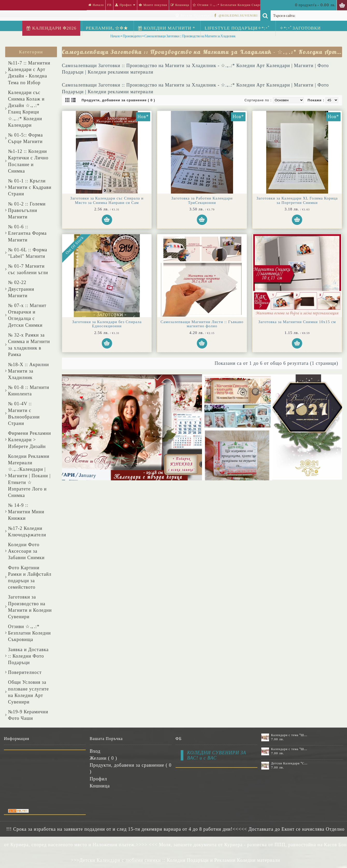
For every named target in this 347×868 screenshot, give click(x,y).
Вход (95, 751)
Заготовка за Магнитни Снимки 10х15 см (297, 322)
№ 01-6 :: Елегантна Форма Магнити (27, 233)
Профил (98, 779)
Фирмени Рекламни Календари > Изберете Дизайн (30, 440)
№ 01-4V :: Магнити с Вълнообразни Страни (24, 414)
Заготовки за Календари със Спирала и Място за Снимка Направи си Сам (107, 200)
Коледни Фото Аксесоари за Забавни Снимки (26, 551)
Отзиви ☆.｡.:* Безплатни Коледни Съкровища (29, 633)
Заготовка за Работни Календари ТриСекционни (202, 200)
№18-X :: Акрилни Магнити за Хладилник (28, 371)
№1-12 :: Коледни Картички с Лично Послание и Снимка (28, 161)
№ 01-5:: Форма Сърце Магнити (25, 138)
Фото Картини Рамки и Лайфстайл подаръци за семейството (30, 578)
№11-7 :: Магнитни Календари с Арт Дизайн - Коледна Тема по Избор (29, 73)
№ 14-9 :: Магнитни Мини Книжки (26, 512)
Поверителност (25, 672)
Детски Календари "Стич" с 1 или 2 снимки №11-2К (290, 763)
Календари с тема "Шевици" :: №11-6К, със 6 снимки (290, 735)
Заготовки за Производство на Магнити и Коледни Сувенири (30, 607)
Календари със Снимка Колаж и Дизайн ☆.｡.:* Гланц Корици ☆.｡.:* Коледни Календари (26, 109)
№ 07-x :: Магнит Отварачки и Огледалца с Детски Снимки (27, 315)
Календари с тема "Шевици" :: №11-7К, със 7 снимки (290, 749)
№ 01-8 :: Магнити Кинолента (29, 391)
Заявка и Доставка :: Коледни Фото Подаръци (28, 656)
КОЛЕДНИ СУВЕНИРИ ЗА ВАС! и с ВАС (217, 755)
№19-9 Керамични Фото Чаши (28, 715)
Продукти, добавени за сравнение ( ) (131, 768)
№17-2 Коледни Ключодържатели (27, 532)
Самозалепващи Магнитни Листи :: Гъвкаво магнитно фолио (202, 324)
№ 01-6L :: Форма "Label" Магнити (28, 253)
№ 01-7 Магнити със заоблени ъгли (28, 269)
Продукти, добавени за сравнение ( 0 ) (118, 100)
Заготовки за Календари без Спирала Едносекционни (107, 324)
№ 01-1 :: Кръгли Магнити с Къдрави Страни (30, 187)
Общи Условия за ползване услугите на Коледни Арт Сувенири (28, 692)
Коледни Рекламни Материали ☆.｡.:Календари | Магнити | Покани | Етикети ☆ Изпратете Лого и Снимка (29, 476)
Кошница (100, 786)
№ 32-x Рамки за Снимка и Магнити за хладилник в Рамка (29, 345)
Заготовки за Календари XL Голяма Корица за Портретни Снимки (297, 200)
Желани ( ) (103, 758)
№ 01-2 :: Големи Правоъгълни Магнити (27, 210)
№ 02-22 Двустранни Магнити (21, 289)
